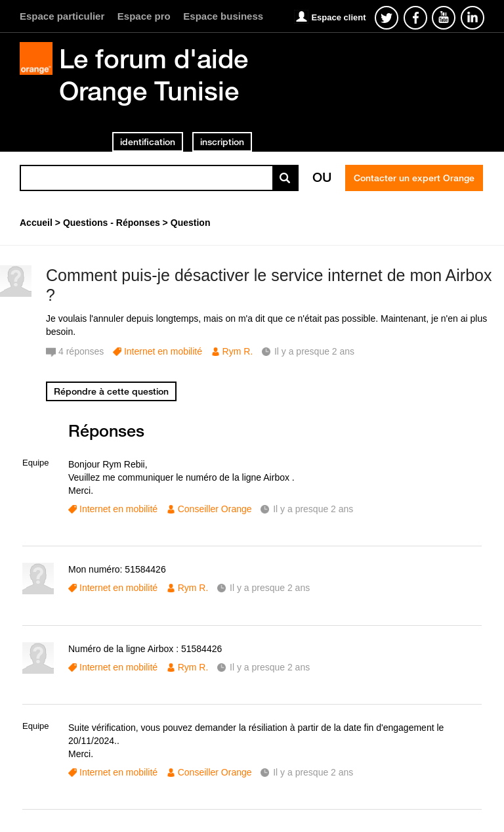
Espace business (223, 16)
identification (148, 142)
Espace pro (144, 16)
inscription (222, 142)
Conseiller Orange (215, 509)
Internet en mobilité (163, 351)
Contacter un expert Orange (414, 178)
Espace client (338, 17)
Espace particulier (62, 16)
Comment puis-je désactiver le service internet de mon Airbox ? (269, 285)
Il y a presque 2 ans (313, 509)
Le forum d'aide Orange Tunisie (154, 75)
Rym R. (238, 351)
